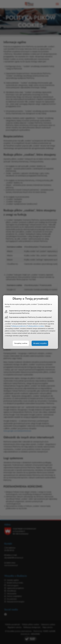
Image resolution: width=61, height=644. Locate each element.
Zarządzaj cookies (21, 343)
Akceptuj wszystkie (40, 343)
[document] (30, 322)
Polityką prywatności (18, 326)
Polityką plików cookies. (36, 326)
